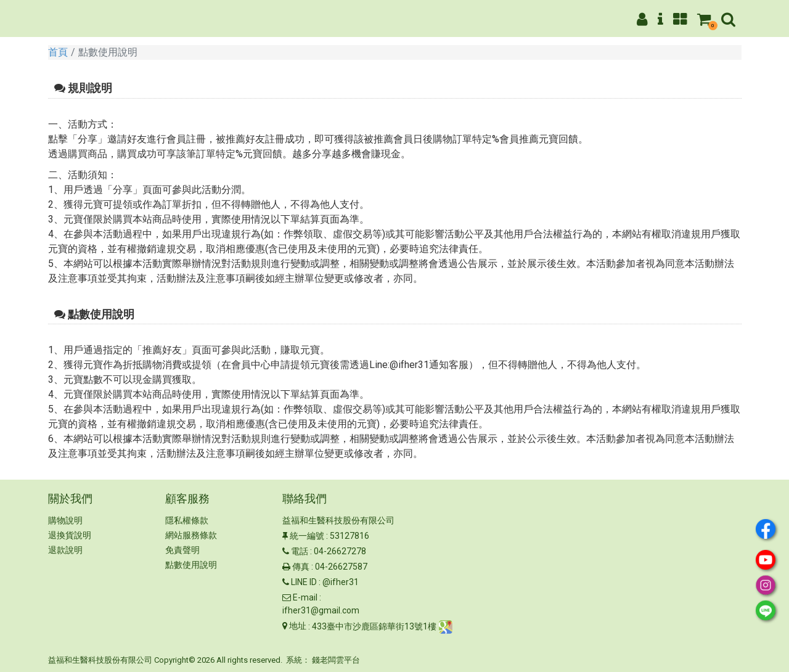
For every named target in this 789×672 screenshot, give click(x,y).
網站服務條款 (191, 535)
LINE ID (304, 582)
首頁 (58, 52)
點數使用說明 (191, 565)
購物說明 (65, 520)
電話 (300, 551)
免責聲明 (182, 550)
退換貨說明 (70, 535)
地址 (298, 626)
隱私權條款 (187, 520)
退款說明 (65, 550)
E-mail (305, 597)
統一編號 (307, 536)
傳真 (301, 567)
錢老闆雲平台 (336, 660)
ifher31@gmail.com (321, 610)
